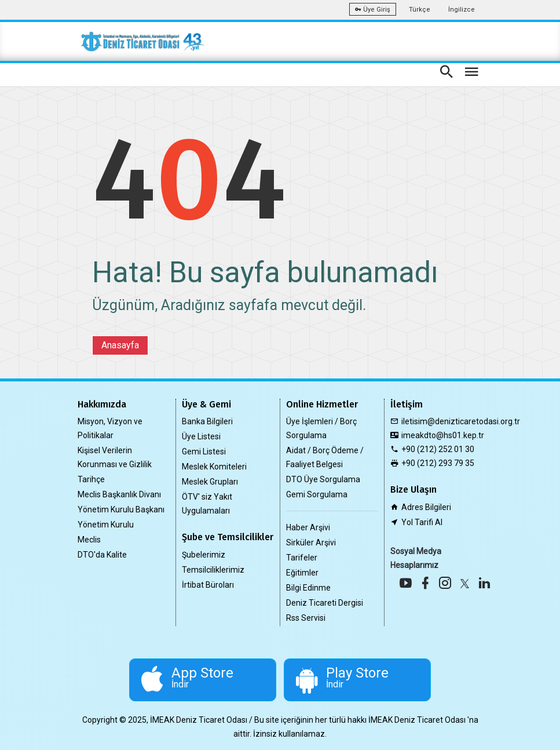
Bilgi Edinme (308, 588)
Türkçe (420, 10)
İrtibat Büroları (208, 585)
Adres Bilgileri (426, 507)
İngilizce (462, 10)
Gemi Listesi (204, 452)
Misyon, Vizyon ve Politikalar (110, 428)
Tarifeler (302, 558)
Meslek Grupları (210, 482)
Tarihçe (91, 479)
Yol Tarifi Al (422, 522)
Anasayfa (120, 345)
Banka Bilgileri (207, 421)
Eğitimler (302, 573)
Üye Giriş (373, 10)
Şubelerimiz (204, 555)
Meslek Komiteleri (214, 467)
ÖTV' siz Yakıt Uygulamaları (207, 504)
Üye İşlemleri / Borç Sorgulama (321, 428)
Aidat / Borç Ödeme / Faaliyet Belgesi (325, 457)
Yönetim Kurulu (106, 525)
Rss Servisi (306, 618)
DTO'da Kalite (102, 555)
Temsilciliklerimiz (213, 570)
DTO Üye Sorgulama (323, 479)
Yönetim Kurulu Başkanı (121, 509)
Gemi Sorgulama (317, 494)
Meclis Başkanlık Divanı (119, 494)
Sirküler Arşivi (311, 543)
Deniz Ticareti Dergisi (325, 603)
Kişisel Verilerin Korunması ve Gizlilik (115, 457)
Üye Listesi (201, 436)
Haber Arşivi (308, 527)
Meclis (89, 540)
